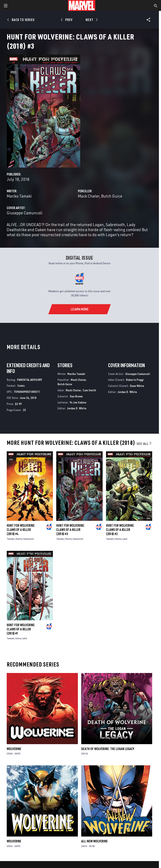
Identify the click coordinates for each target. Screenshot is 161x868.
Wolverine (14, 749)
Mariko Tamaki (19, 196)
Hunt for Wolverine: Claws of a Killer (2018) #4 (21, 530)
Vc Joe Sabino (78, 402)
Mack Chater (89, 196)
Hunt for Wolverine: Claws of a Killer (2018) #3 (71, 530)
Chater (19, 539)
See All (144, 444)
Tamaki (10, 539)
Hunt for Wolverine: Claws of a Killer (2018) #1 (21, 629)
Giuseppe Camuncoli (25, 213)
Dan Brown (76, 396)
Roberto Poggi (135, 380)
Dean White (137, 386)
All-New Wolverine (94, 841)
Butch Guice (112, 196)
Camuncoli (28, 539)
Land (125, 539)
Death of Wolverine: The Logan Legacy (108, 749)
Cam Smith (89, 390)
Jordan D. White (77, 408)
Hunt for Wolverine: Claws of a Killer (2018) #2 (120, 530)
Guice (18, 638)
